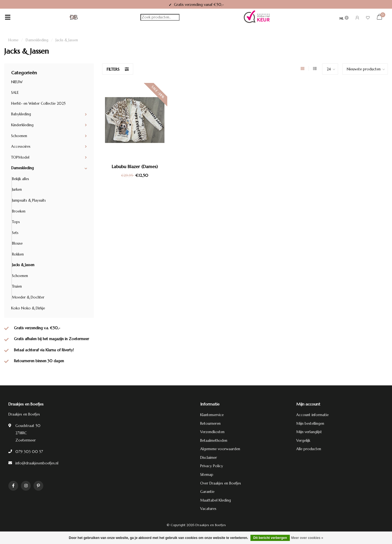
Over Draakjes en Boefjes (221, 483)
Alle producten (309, 449)
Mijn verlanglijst (309, 432)
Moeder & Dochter (28, 297)
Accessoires (21, 146)
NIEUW (17, 82)
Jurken (17, 189)
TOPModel (20, 157)
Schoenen (19, 136)
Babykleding (21, 114)
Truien (17, 286)
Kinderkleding (22, 125)
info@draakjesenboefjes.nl (37, 463)
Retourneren (210, 423)
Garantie (207, 492)
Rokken (18, 254)
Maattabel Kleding (216, 500)
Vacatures (208, 509)
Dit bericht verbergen (270, 538)
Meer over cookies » (307, 538)
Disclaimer (209, 458)
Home (13, 40)
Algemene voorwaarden (220, 449)
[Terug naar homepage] (74, 17)
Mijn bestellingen (310, 423)
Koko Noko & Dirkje (28, 308)
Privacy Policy (212, 466)
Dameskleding (22, 168)
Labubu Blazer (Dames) (135, 166)
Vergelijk (303, 441)
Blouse (17, 243)
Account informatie (312, 415)
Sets (15, 233)
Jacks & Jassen (23, 265)
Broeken (19, 211)
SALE (15, 93)
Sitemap (207, 475)
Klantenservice (212, 415)
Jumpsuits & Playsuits (29, 200)
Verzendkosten (212, 432)
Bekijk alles (21, 179)
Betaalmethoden (214, 441)
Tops (16, 222)
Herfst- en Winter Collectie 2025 (38, 103)
